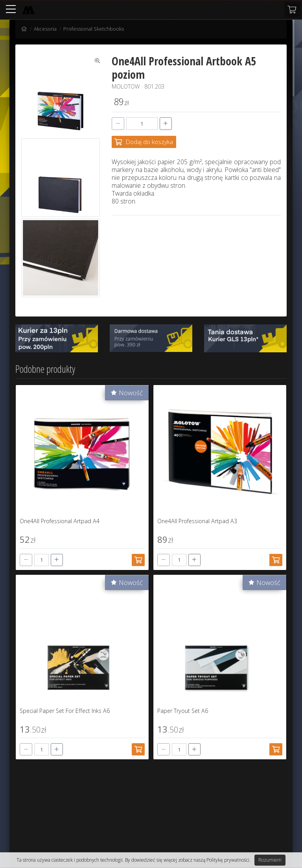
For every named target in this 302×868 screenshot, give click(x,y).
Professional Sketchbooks (94, 29)
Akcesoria (45, 29)
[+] (166, 123)
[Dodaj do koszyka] (144, 142)
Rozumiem (270, 860)
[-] (118, 123)
